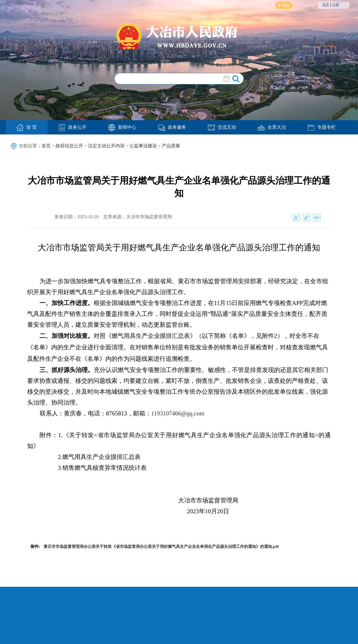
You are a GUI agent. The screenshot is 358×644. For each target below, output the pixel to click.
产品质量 (171, 146)
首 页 (27, 128)
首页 (46, 146)
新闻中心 (122, 127)
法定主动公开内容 (106, 146)
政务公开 (72, 127)
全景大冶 (272, 127)
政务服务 (172, 127)
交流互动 (222, 127)
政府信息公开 (69, 146)
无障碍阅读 (306, 5)
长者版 (284, 5)
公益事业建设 (143, 146)
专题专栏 (322, 127)
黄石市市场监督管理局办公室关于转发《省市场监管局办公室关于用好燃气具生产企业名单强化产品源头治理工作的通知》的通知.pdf (161, 547)
